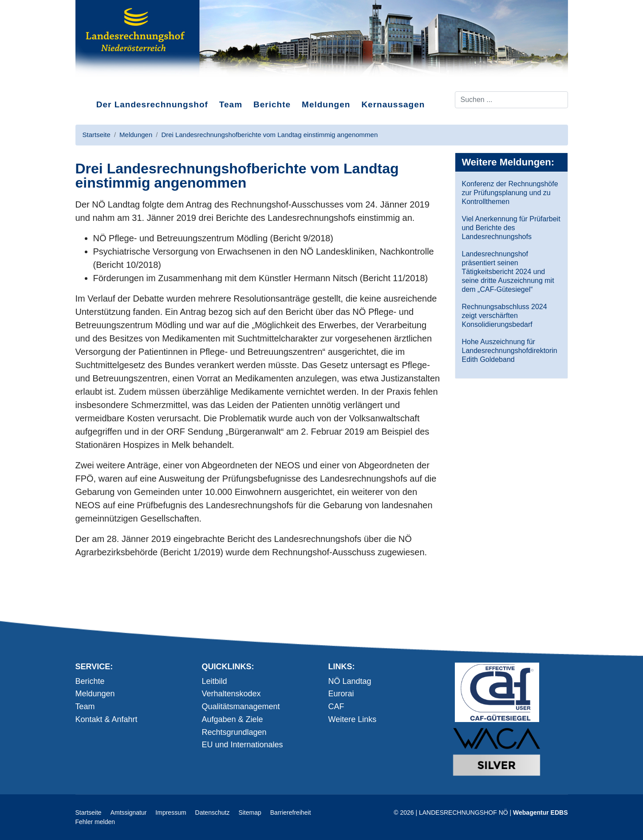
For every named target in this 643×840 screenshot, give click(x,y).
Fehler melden (95, 822)
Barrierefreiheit (291, 813)
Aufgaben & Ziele (233, 719)
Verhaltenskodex (231, 694)
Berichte (272, 104)
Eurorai (341, 694)
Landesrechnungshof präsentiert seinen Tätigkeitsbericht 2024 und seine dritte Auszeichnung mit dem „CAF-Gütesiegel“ (508, 272)
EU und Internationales (243, 745)
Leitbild (215, 681)
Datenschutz (213, 813)
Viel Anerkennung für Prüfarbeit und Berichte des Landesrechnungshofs (511, 228)
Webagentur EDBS (540, 813)
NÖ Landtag (350, 681)
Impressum (171, 813)
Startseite (89, 813)
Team (231, 104)
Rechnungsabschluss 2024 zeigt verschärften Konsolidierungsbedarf (505, 316)
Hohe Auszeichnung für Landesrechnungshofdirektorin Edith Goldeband (510, 351)
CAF (336, 707)
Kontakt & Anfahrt (107, 719)
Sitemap (250, 813)
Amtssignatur (129, 813)
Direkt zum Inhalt (109, 84)
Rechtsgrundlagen (234, 732)
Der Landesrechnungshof (152, 104)
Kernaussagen (393, 104)
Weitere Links (353, 719)
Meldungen (326, 104)
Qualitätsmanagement (241, 707)
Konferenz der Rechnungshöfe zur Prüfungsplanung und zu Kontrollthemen (510, 193)
